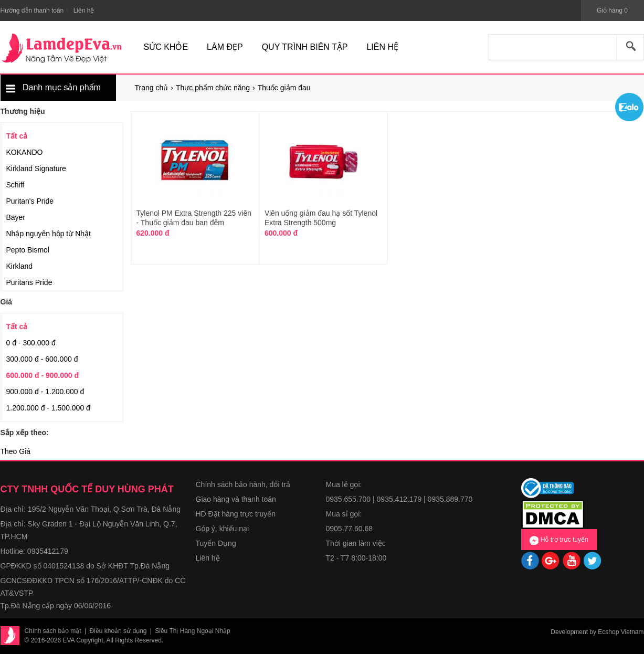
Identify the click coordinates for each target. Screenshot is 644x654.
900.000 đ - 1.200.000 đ (45, 392)
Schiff (15, 185)
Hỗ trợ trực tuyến (558, 540)
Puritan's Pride (30, 201)
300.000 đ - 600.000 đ (42, 359)
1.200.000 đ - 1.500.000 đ (48, 408)
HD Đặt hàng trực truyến (236, 514)
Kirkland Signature (36, 168)
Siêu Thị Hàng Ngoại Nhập (193, 631)
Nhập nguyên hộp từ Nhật (49, 234)
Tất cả (17, 136)
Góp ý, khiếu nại (223, 529)
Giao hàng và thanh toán (236, 499)
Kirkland (20, 266)
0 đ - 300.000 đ (31, 343)
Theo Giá (16, 451)
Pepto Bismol (28, 250)
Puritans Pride (29, 282)
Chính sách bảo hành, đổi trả (243, 484)
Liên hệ (208, 558)
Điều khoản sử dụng (118, 631)
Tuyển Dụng (216, 543)
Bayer (16, 217)
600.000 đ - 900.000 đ (43, 375)
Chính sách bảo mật (53, 631)
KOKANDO (25, 152)
